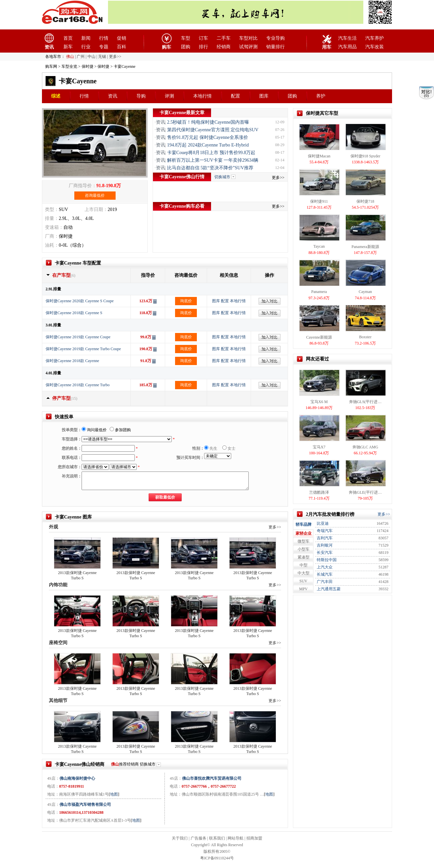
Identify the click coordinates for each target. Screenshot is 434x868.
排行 (203, 47)
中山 (91, 57)
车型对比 (248, 38)
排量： (52, 218)
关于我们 (180, 838)
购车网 (51, 66)
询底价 (186, 301)
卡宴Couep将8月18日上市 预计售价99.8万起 (211, 153)
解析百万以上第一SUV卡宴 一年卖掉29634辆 (213, 160)
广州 (81, 57)
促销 (122, 38)
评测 (169, 96)
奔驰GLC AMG (365, 447)
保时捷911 (319, 201)
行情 (104, 38)
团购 (186, 47)
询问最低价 (94, 430)
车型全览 (69, 66)
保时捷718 (365, 201)
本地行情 (202, 96)
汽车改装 (375, 47)
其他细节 (58, 701)
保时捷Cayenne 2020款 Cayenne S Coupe (80, 301)
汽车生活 (347, 38)
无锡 (102, 57)
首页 (68, 38)
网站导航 (235, 838)
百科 (122, 47)
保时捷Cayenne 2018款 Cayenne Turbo (78, 385)
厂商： (52, 236)
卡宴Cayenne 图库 (73, 517)
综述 (56, 96)
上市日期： (96, 209)
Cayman (365, 292)
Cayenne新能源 (319, 337)
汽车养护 (375, 38)
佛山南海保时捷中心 (77, 778)
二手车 (224, 38)
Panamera (319, 292)
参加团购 (120, 430)
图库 (264, 96)
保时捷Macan (319, 156)
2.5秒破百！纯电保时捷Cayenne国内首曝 (208, 122)
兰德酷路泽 (319, 492)
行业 (86, 47)
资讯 (113, 96)
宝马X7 (319, 447)
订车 (203, 38)
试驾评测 (248, 47)
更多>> (278, 178)
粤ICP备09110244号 (217, 858)
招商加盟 (254, 838)
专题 (104, 47)
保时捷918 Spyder (365, 156)
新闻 (86, 38)
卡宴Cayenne (78, 81)
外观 (54, 527)
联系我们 (217, 838)
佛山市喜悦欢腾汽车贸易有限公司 (212, 778)
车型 (186, 38)
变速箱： (54, 227)
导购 (141, 96)
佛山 (70, 57)
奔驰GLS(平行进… (365, 402)
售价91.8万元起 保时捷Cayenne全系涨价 (208, 137)
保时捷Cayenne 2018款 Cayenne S (74, 313)
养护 (321, 96)
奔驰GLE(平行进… (365, 492)
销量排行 (275, 47)
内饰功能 (58, 585)
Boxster (365, 337)
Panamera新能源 (365, 247)
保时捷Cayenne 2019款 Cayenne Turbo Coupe (83, 349)
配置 (235, 96)
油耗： (52, 245)
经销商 (224, 47)
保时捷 (88, 66)
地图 (114, 794)
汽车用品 (347, 47)
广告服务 (199, 838)
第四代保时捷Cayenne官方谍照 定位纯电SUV (213, 130)
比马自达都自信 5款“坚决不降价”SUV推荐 (210, 168)
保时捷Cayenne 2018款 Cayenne (72, 361)
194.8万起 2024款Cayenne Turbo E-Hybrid (208, 145)
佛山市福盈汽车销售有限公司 (85, 805)
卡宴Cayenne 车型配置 (78, 263)
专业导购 (275, 38)
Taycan (319, 246)
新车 (68, 47)
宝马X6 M (319, 402)
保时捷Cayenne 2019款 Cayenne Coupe (78, 337)
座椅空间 (58, 643)
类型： (52, 209)
